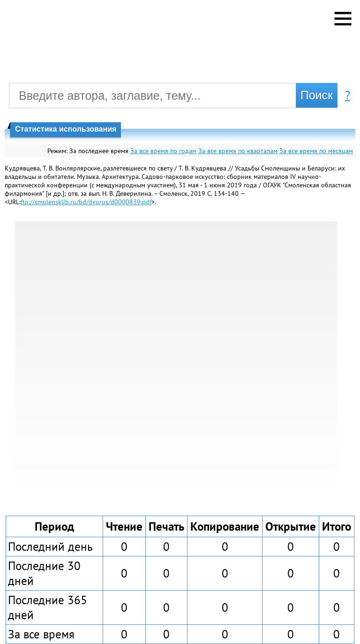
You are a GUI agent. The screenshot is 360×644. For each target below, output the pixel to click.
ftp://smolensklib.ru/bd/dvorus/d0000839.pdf (86, 202)
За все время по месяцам (316, 151)
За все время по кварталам (238, 151)
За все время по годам (163, 151)
